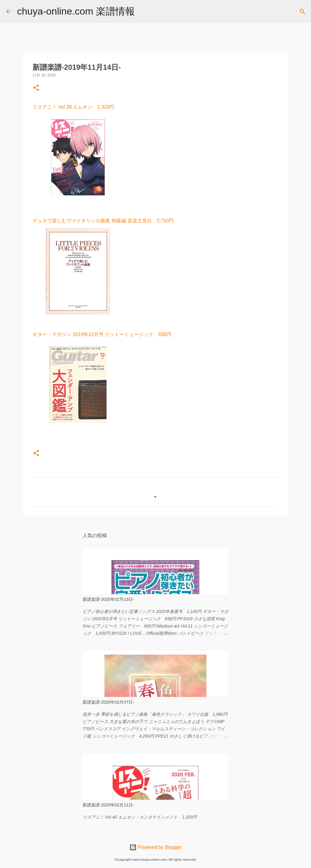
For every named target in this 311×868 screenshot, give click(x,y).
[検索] (143, 12)
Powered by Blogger (156, 847)
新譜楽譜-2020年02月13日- (108, 599)
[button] (36, 88)
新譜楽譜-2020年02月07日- (108, 702)
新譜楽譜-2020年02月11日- (108, 805)
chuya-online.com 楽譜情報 (76, 11)
